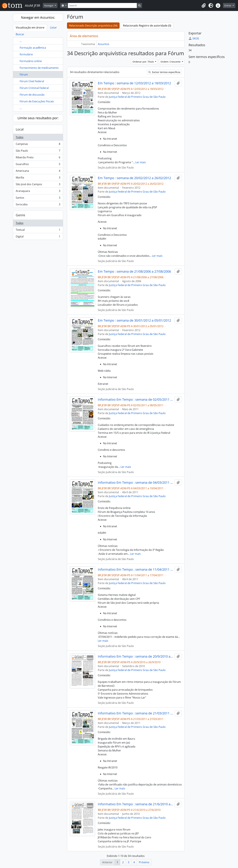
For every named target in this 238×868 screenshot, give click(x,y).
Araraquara (38, 192)
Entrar (228, 5)
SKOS (194, 38)
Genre (20, 215)
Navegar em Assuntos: (38, 17)
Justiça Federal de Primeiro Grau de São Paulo (137, 97)
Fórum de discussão (32, 95)
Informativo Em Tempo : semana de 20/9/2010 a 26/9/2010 (136, 656)
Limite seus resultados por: (38, 118)
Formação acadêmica (33, 48)
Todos (20, 137)
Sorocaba (38, 205)
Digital (38, 237)
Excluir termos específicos (164, 72)
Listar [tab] (53, 28)
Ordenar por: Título (143, 62)
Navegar (49, 5)
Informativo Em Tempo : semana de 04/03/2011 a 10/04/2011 (136, 483)
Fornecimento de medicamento (39, 68)
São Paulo (38, 151)
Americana (38, 172)
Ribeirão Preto (38, 158)
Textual (38, 230)
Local (20, 129)
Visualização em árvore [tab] (30, 28)
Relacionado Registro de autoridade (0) (147, 26)
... (21, 41)
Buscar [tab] (20, 34)
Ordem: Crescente (171, 62)
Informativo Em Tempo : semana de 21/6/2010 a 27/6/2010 (136, 804)
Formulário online (31, 61)
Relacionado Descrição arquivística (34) (93, 26)
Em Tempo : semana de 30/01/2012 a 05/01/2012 (134, 320)
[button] (204, 6)
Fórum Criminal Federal (34, 88)
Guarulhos (38, 165)
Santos (38, 198)
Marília (38, 178)
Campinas (38, 145)
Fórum (24, 75)
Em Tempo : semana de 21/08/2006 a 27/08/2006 (134, 271)
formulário (26, 54)
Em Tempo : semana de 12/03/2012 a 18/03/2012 (134, 83)
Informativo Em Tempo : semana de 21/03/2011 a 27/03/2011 (136, 713)
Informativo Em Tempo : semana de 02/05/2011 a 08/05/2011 (136, 400)
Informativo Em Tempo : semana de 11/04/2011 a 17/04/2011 (136, 569)
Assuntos (104, 44)
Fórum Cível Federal (32, 81)
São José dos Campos (38, 185)
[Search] (102, 5)
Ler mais (141, 162)
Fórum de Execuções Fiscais (37, 101)
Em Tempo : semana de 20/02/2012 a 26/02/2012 (134, 178)
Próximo (144, 862)
